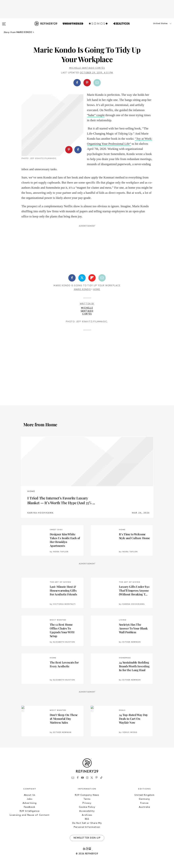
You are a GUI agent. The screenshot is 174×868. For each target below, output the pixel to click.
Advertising (30, 803)
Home (97, 290)
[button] (156, 27)
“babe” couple (96, 115)
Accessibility (87, 811)
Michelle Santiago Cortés (87, 68)
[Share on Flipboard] (92, 278)
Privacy (87, 803)
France (144, 803)
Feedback (30, 807)
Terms (87, 799)
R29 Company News (87, 795)
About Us (30, 795)
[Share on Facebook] (77, 83)
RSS (87, 819)
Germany (144, 799)
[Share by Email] (97, 83)
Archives (87, 815)
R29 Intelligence (30, 811)
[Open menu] (4, 22)
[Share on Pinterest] (87, 83)
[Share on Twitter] (82, 278)
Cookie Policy (87, 807)
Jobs (30, 799)
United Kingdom (144, 795)
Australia (144, 807)
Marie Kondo (82, 290)
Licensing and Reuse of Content (30, 815)
